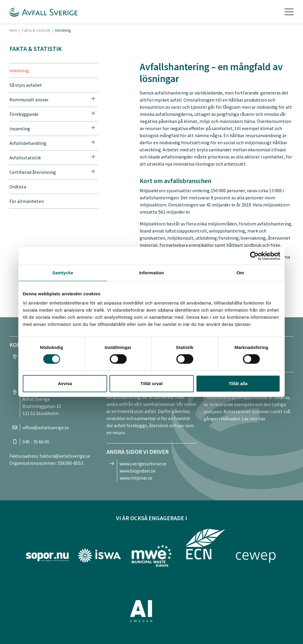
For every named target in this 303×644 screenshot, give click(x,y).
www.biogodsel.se (137, 471)
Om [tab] (240, 273)
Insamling (20, 129)
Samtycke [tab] (63, 273)
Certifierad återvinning (33, 172)
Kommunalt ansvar (29, 100)
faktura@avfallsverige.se (65, 456)
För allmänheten (27, 201)
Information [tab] (151, 273)
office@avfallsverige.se (46, 427)
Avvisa (65, 383)
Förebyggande (24, 114)
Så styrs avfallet (26, 85)
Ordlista (18, 187)
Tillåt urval (152, 383)
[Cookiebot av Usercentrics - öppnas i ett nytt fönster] (254, 256)
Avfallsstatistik (25, 158)
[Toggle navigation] (289, 12)
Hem (13, 30)
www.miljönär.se (136, 478)
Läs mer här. (254, 419)
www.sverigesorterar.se (143, 464)
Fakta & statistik (36, 30)
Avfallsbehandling (28, 143)
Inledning (19, 71)
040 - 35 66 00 (36, 442)
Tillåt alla (238, 383)
